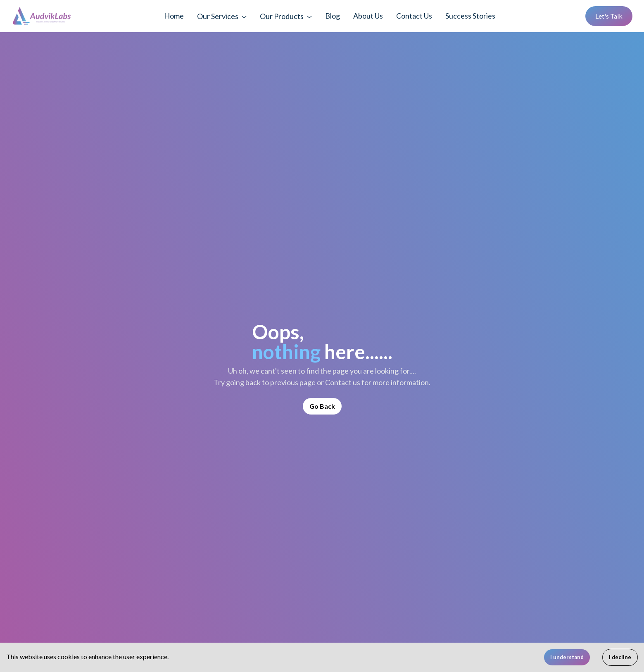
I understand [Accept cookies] (567, 657)
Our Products (282, 16)
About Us (368, 16)
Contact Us (414, 16)
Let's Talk (609, 16)
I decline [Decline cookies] (620, 657)
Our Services (218, 16)
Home (174, 16)
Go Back (322, 406)
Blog (333, 16)
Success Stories (470, 16)
